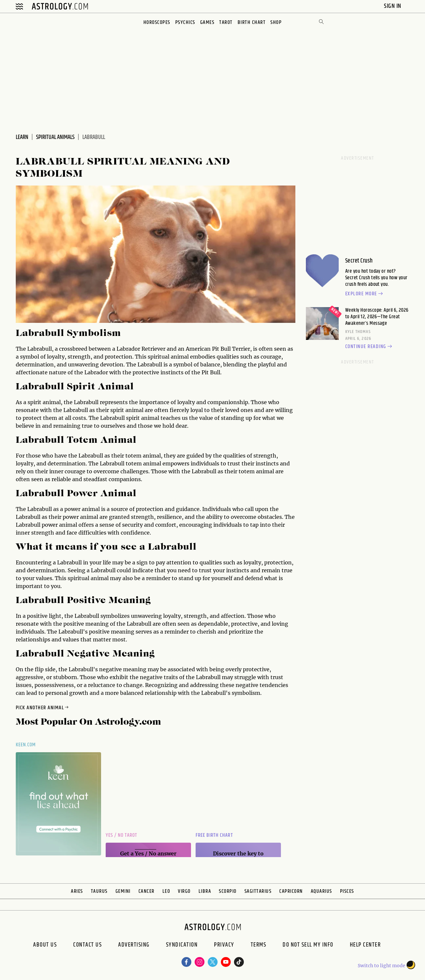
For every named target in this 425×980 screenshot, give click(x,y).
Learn (22, 137)
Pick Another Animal (43, 708)
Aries (77, 891)
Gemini (123, 891)
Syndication (182, 946)
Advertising (134, 946)
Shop (276, 22)
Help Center (365, 946)
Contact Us (87, 946)
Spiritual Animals (55, 137)
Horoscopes (157, 22)
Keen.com (26, 745)
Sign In (393, 6)
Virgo (184, 891)
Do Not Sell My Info (308, 946)
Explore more (365, 294)
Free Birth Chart (214, 835)
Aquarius (321, 891)
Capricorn (291, 891)
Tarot (226, 22)
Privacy (224, 946)
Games (207, 22)
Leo (166, 891)
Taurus (99, 891)
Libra (205, 891)
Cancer (147, 891)
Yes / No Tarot (122, 835)
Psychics (185, 22)
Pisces (347, 891)
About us (45, 946)
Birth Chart (252, 22)
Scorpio (228, 891)
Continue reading (370, 347)
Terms (259, 946)
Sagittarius (258, 891)
